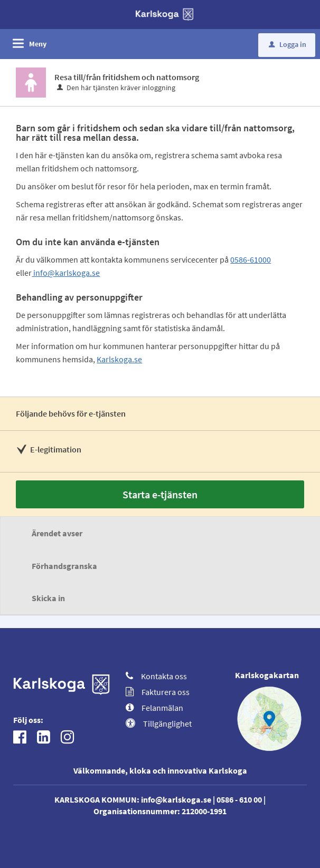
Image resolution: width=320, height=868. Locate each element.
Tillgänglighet (159, 724)
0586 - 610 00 (239, 799)
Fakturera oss (158, 692)
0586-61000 (251, 259)
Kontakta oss (156, 676)
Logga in (288, 44)
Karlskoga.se (119, 359)
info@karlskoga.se (66, 273)
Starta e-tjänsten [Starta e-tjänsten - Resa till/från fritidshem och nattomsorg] (160, 494)
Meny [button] (38, 44)
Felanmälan (154, 708)
